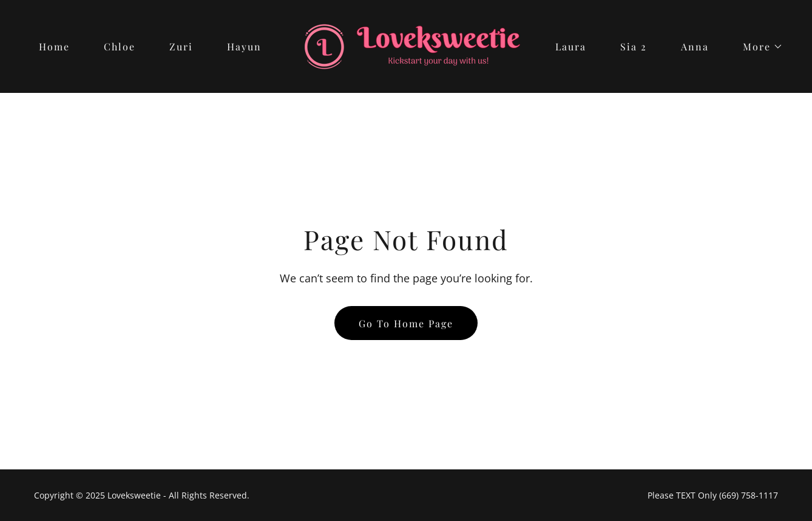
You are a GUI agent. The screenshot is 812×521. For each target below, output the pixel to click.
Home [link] (54, 46)
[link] (406, 46)
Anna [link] (695, 46)
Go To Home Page (406, 323)
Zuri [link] (181, 46)
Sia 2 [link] (634, 46)
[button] (758, 47)
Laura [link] (571, 46)
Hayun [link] (244, 46)
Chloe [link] (120, 46)
